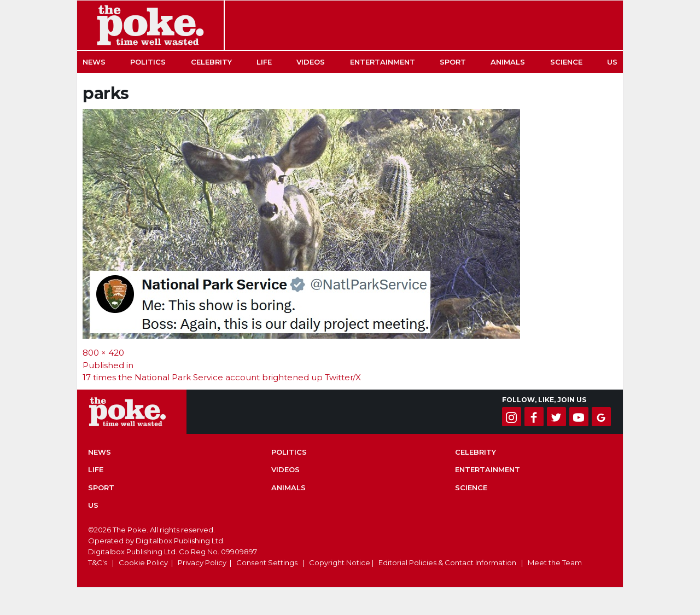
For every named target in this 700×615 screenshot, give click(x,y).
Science (566, 62)
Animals (508, 62)
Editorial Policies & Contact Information (447, 562)
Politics (148, 62)
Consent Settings (267, 562)
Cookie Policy (143, 562)
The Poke (150, 25)
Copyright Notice (340, 562)
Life (264, 62)
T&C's (98, 562)
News (94, 62)
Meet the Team (555, 562)
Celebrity (211, 62)
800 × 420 (103, 353)
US (612, 62)
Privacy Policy (202, 562)
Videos (311, 62)
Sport (453, 62)
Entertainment (383, 62)
